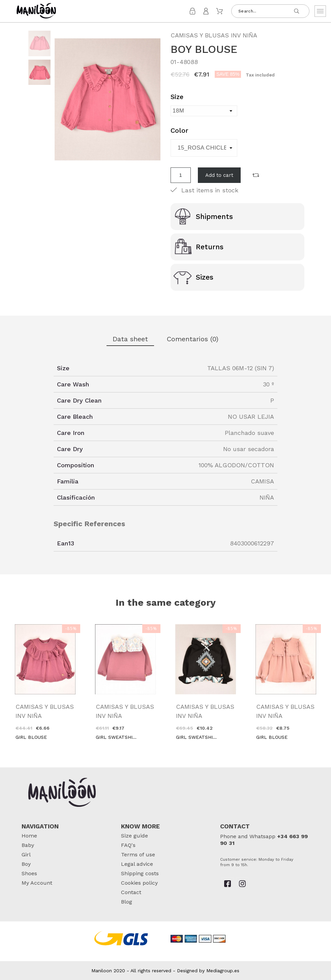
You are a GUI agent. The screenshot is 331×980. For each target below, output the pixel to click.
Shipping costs (140, 873)
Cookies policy (139, 883)
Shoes (29, 873)
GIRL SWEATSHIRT (117, 737)
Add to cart (219, 175)
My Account (37, 883)
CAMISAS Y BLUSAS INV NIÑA (214, 35)
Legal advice (137, 864)
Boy (26, 864)
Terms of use (138, 855)
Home (29, 836)
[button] (256, 175)
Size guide (134, 836)
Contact (131, 892)
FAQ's (128, 845)
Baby (28, 845)
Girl (26, 855)
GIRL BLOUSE (31, 737)
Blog (127, 902)
